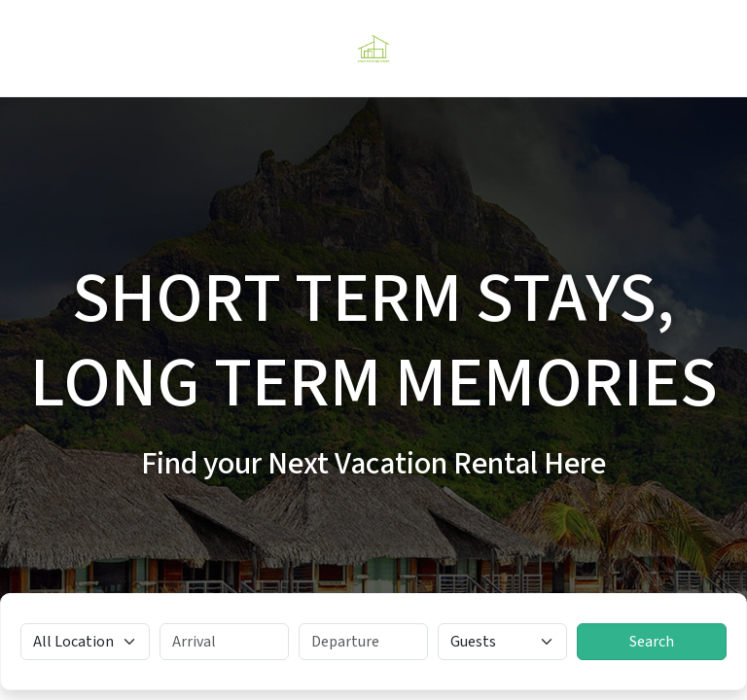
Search (652, 642)
